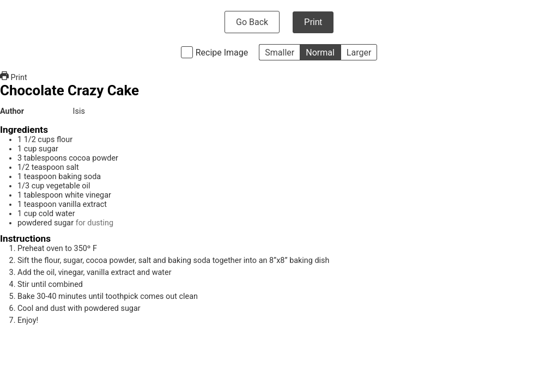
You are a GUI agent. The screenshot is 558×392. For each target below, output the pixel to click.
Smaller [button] (280, 53)
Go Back (252, 22)
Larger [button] (359, 53)
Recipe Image (222, 53)
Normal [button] (320, 53)
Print (313, 22)
